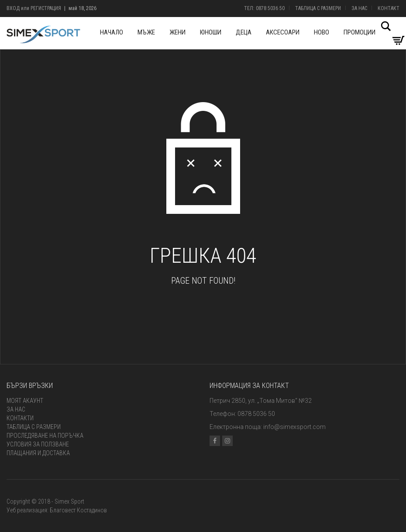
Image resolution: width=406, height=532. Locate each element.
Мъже (146, 32)
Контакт (389, 8)
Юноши (211, 32)
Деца (244, 32)
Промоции (360, 32)
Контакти (20, 418)
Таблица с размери (318, 8)
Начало (112, 32)
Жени (177, 32)
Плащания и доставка (38, 453)
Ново (322, 32)
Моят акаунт (25, 401)
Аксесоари (283, 32)
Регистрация (46, 8)
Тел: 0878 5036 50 (264, 8)
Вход (13, 8)
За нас (359, 8)
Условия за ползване (38, 444)
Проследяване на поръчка (45, 436)
